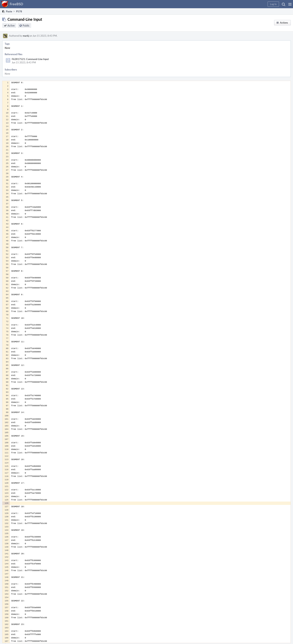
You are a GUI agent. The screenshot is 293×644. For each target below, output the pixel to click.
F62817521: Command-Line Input (30, 59)
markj (26, 36)
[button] (290, 4)
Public (26, 26)
